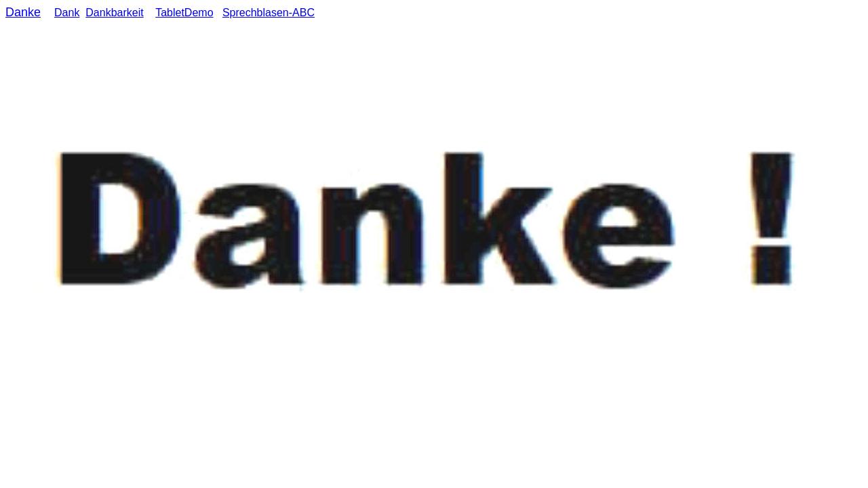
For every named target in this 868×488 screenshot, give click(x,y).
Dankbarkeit (114, 13)
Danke (23, 12)
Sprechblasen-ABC (269, 13)
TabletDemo (184, 13)
